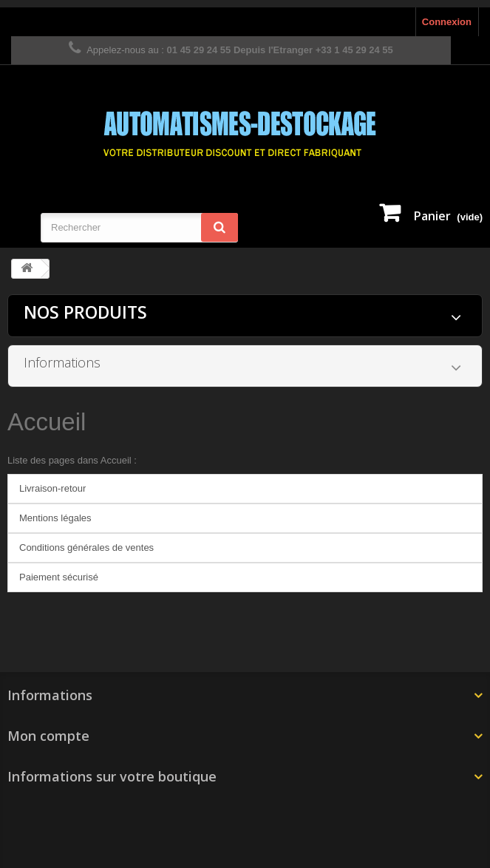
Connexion (447, 22)
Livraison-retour (52, 488)
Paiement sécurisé (59, 577)
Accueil (47, 422)
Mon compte (48, 736)
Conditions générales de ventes (86, 547)
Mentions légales (55, 518)
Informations (62, 362)
